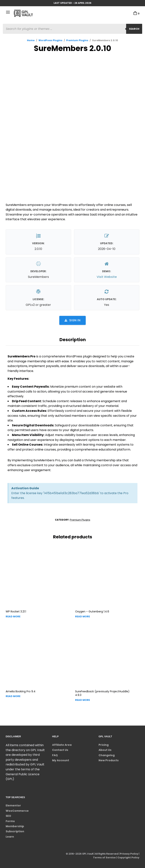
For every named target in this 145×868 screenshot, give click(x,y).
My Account (61, 760)
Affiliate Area (62, 745)
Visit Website (107, 277)
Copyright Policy (128, 858)
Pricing (104, 745)
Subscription (15, 831)
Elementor (13, 805)
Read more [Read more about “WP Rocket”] (13, 616)
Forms (10, 821)
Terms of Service (104, 858)
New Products (109, 760)
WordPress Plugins (50, 40)
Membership (15, 826)
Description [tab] (73, 340)
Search (134, 29)
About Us (105, 750)
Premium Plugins (77, 40)
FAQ (55, 755)
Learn (10, 837)
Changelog (107, 755)
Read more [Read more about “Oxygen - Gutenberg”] (83, 616)
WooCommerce (17, 811)
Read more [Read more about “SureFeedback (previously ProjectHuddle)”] (83, 700)
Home (31, 40)
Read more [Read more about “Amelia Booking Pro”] (13, 696)
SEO (8, 816)
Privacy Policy (129, 854)
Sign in (72, 320)
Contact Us (60, 750)
